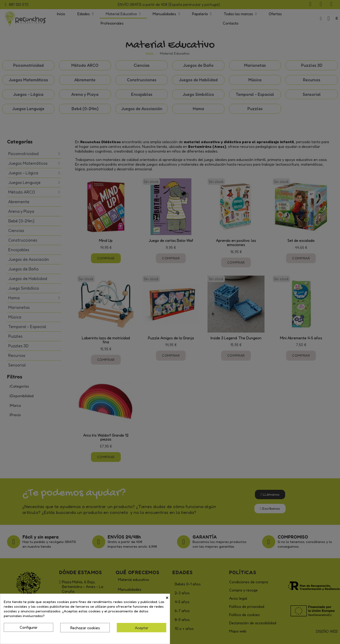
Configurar (29, 627)
